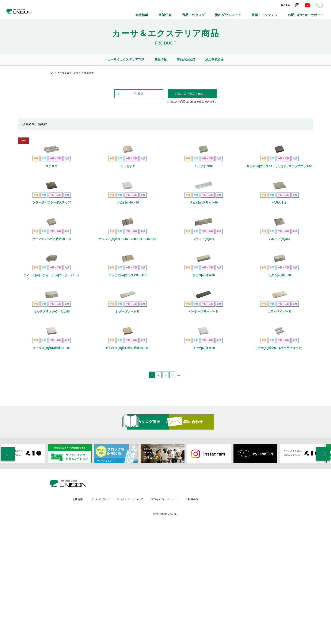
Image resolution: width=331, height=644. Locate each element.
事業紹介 (202, 13)
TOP (52, 73)
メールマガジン (135, 614)
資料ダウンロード (251, 13)
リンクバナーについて (166, 614)
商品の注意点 (186, 59)
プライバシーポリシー (201, 614)
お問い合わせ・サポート (311, 13)
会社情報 (184, 13)
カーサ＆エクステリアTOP (126, 59)
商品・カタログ (224, 13)
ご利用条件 (229, 614)
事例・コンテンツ (280, 13)
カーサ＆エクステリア (69, 73)
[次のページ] (179, 504)
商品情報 (161, 59)
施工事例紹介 (214, 59)
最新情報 (112, 614)
